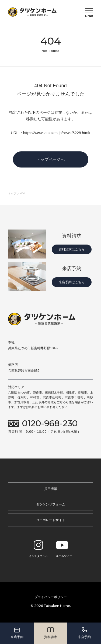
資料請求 (51, 633)
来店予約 (17, 633)
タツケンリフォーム (51, 504)
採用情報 (51, 489)
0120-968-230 (50, 423)
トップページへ (50, 159)
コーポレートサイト (51, 520)
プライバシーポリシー (51, 597)
